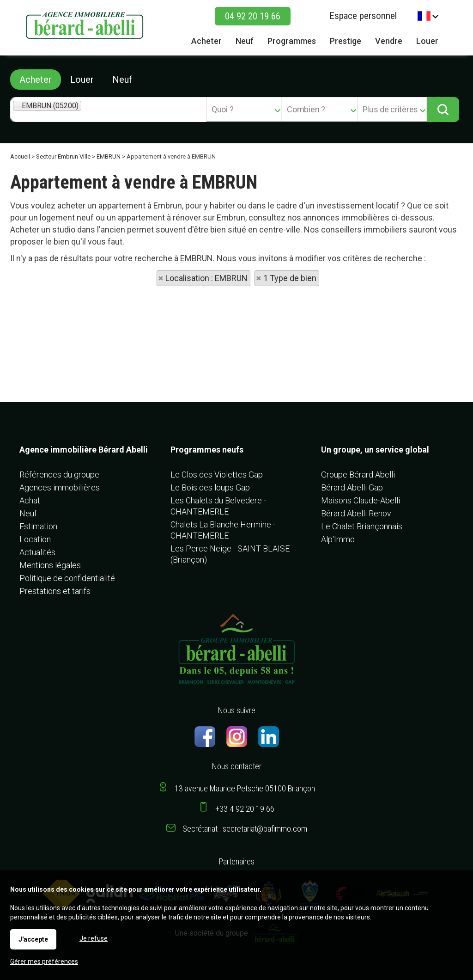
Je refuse (94, 938)
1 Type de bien (290, 278)
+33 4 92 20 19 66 (245, 809)
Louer (82, 80)
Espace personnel (363, 16)
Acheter (36, 80)
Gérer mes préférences (44, 962)
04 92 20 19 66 (253, 16)
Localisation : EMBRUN (206, 278)
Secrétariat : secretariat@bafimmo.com (245, 829)
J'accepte (33, 939)
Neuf (122, 80)
